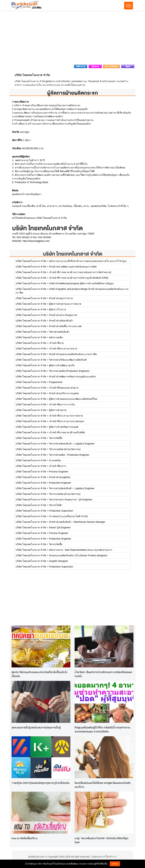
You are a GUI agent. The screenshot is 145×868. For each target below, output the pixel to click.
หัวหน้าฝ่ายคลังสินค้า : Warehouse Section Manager (77, 522)
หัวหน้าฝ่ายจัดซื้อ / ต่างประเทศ (65, 326)
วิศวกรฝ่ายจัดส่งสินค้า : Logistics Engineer (72, 444)
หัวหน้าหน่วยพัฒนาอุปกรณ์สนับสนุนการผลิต (73, 267)
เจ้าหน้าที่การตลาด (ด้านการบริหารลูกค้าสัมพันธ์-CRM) (79, 278)
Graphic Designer (59, 561)
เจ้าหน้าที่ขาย (56, 343)
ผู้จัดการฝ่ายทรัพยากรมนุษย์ (64, 427)
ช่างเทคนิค (55, 460)
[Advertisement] (72, 39)
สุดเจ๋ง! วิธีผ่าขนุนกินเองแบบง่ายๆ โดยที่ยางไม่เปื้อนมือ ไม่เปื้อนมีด (39, 674)
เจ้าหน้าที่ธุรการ (58, 466)
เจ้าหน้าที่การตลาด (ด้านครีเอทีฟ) (67, 432)
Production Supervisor (61, 511)
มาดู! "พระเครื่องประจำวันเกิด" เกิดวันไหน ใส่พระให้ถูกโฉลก (101, 840)
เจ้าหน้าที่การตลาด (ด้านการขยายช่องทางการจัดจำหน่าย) (80, 272)
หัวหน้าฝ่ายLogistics (60, 477)
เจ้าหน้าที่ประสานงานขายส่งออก (67, 421)
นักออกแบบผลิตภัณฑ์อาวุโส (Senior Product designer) (78, 555)
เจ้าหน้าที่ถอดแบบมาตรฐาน (64, 388)
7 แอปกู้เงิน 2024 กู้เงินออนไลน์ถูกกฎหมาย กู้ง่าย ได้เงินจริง (40, 783)
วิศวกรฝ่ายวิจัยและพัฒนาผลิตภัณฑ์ (68, 360)
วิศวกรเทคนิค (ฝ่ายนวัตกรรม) (65, 449)
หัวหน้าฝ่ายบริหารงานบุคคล (64, 393)
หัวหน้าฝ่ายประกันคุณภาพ (63, 315)
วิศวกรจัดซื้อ (56, 438)
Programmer (56, 382)
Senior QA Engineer (60, 527)
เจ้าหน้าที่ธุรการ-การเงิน (62, 404)
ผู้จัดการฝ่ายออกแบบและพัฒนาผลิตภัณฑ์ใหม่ (73, 399)
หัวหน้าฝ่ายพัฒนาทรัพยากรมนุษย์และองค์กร (72, 377)
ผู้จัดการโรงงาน (58, 309)
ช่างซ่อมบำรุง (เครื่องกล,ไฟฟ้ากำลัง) (68, 516)
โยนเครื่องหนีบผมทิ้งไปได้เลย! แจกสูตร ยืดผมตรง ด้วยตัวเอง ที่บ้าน (103, 785)
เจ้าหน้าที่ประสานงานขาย (63, 349)
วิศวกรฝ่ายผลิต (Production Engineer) (69, 371)
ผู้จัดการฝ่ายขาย (58, 410)
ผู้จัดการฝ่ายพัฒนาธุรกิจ (62, 365)
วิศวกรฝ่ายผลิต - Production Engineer (69, 455)
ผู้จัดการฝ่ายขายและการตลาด (65, 304)
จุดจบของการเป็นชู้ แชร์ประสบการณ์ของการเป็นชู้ (36, 727)
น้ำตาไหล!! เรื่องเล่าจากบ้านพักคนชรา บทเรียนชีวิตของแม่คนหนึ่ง (103, 674)
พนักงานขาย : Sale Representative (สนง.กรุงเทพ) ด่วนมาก (81, 550)
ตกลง (115, 864)
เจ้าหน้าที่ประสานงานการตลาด (66, 416)
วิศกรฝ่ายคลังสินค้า (59, 332)
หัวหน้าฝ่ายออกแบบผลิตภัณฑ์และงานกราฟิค (73, 354)
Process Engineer (59, 472)
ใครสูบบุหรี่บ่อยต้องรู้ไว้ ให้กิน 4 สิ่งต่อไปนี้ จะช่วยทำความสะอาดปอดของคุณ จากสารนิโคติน (102, 729)
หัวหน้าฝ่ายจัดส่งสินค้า (61, 321)
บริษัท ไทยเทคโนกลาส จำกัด (73, 254)
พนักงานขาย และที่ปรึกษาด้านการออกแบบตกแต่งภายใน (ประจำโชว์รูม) (88, 261)
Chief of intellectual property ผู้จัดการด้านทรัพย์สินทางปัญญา (82, 283)
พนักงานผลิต (56, 337)
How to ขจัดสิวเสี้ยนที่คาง (24, 838)
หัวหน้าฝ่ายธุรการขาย (61, 298)
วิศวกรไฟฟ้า (56, 505)
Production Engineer (60, 483)
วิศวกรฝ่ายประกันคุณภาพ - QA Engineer (71, 500)
